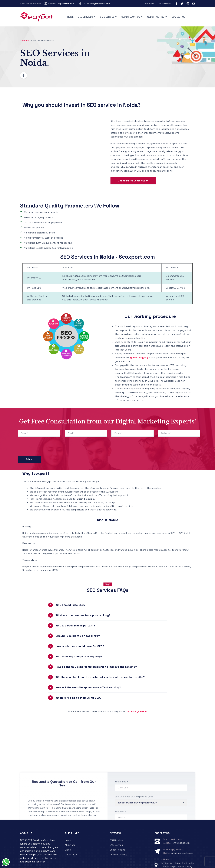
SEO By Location (131, 17)
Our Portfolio (164, 4)
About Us (149, 4)
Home (70, 17)
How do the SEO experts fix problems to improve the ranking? (96, 651)
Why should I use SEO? (70, 589)
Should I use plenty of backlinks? (78, 620)
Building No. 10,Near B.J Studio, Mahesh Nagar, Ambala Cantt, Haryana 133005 (177, 851)
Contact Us (178, 17)
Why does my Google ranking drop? (79, 641)
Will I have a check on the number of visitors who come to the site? (100, 662)
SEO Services (85, 17)
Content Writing (119, 839)
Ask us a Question (137, 696)
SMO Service (107, 17)
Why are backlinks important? (75, 610)
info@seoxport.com (100, 4)
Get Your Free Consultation (133, 173)
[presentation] (41, 432)
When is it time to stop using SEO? (78, 682)
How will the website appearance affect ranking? (88, 672)
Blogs (68, 834)
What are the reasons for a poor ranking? (83, 600)
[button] (107, 589)
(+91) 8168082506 (65, 4)
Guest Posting (156, 17)
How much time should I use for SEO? (80, 631)
